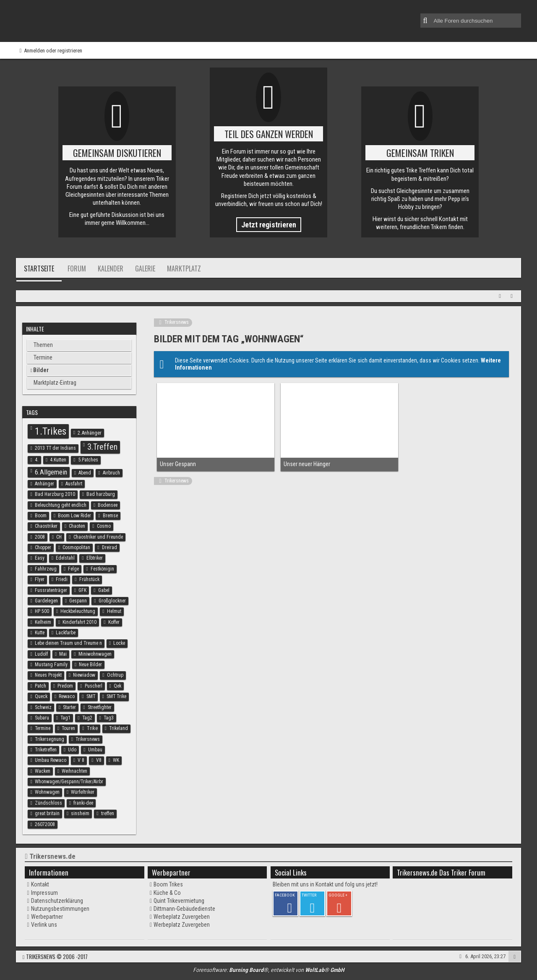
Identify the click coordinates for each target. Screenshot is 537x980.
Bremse (110, 516)
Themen (43, 345)
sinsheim (80, 813)
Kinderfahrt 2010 (80, 622)
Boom (41, 516)
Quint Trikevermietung (179, 901)
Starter (69, 707)
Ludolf (41, 654)
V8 (99, 760)
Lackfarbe (66, 633)
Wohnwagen (47, 792)
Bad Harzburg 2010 (55, 494)
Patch (40, 686)
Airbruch (111, 473)
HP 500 (42, 611)
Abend (85, 473)
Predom (65, 686)
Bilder (41, 370)
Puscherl (94, 686)
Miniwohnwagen (95, 654)
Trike (92, 728)
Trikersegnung (50, 739)
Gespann (78, 601)
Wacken (43, 771)
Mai (63, 654)
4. (37, 460)
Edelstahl (65, 558)
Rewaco (67, 696)
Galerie (145, 268)
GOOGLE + (338, 895)
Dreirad (109, 547)
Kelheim (43, 622)
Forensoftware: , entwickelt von (269, 970)
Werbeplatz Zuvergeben (182, 917)
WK (116, 760)
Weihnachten (74, 771)
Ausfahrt (74, 484)
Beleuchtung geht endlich (61, 505)
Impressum (44, 893)
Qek (117, 686)
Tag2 (87, 718)
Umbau (95, 750)
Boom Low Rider (74, 516)
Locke (119, 643)
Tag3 (109, 718)
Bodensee (108, 505)
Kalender (111, 268)
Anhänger (44, 484)
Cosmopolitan (76, 547)
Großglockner (112, 601)
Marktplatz (184, 268)
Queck (41, 696)
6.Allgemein (51, 472)
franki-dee (83, 803)
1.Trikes (51, 431)
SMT (91, 696)
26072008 (45, 824)
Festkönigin (102, 569)
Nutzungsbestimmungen (60, 909)
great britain (47, 813)
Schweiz (43, 707)
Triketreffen (46, 750)
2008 (40, 537)
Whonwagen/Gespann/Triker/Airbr (69, 782)
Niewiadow (84, 675)
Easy (40, 558)
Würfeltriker (83, 792)
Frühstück (89, 579)
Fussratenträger (51, 590)
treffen (108, 813)
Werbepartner (47, 917)
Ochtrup (115, 675)
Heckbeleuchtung (78, 611)
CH (59, 537)
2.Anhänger (90, 433)
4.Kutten (58, 460)
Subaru (42, 718)
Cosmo (104, 526)
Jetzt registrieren (269, 225)
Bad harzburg (101, 494)
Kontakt (40, 884)
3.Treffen (102, 447)
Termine (43, 357)
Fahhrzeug (46, 569)
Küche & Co (167, 893)
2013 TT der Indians (55, 448)
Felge (73, 569)
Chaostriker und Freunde (98, 537)
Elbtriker (95, 558)
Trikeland (119, 728)
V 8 (81, 760)
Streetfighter (100, 707)
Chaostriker (46, 526)
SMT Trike (116, 696)
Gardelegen (46, 601)
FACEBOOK (285, 895)
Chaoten (77, 526)
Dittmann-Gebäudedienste (184, 909)
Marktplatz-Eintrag (55, 383)
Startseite (39, 268)
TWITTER (309, 895)
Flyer (40, 579)
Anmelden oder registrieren (53, 51)
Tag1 (65, 718)
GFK (82, 590)
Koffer (114, 622)
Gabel (104, 590)
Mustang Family (51, 665)
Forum (77, 268)
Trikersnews (88, 739)
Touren (68, 728)
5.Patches (88, 460)
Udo (72, 750)
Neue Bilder (90, 665)
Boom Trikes (168, 884)
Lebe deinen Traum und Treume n (68, 643)
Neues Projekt (48, 675)
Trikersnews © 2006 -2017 (57, 957)
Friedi (62, 579)
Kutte (40, 633)
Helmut (114, 611)
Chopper (43, 547)
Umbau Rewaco (51, 760)
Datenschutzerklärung (57, 901)
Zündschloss (48, 803)
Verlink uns (44, 925)
